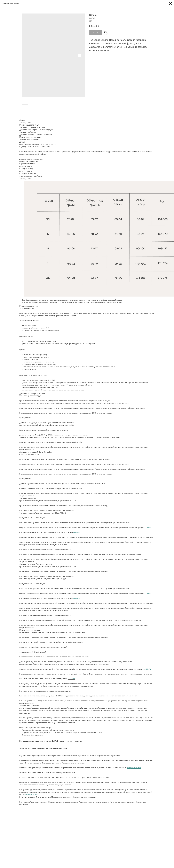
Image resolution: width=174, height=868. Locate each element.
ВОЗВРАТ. (72, 679)
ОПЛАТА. (148, 669)
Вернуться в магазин (12, 3)
